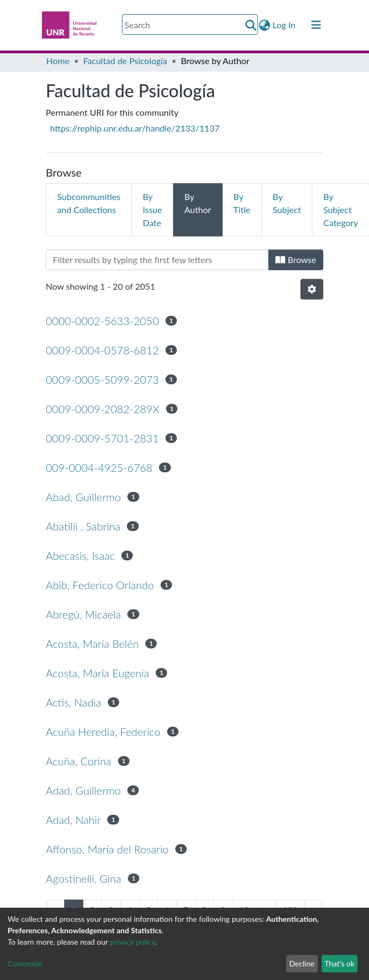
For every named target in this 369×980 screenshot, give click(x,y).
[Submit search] (251, 25)
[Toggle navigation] (316, 25)
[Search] (190, 24)
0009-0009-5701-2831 (102, 438)
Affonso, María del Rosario (107, 849)
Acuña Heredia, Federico (103, 732)
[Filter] (157, 260)
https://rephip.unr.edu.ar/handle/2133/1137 (135, 128)
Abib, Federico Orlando (100, 585)
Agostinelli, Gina (84, 878)
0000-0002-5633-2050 (102, 321)
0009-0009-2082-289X (103, 409)
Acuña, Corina (78, 761)
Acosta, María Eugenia (97, 673)
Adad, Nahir (73, 820)
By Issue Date (152, 210)
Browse (296, 260)
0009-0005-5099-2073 (102, 379)
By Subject (287, 203)
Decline (302, 963)
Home (58, 61)
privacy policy (133, 942)
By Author (198, 203)
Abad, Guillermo (83, 497)
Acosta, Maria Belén (92, 644)
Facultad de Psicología (125, 61)
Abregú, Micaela (83, 614)
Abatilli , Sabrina (83, 526)
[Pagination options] (312, 289)
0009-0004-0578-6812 (102, 350)
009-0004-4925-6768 (99, 467)
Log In (285, 25)
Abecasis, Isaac (80, 555)
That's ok (339, 963)
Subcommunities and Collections (89, 203)
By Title (242, 203)
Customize (25, 963)
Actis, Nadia (73, 702)
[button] (265, 25)
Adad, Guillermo (83, 790)
